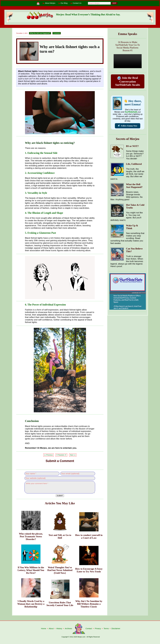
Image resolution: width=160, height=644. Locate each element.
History (59, 628)
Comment (57, 33)
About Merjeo (50, 3)
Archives (68, 628)
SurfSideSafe (131, 112)
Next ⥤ (73, 455)
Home (43, 628)
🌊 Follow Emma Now (128, 126)
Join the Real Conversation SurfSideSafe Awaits (128, 81)
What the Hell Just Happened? (40, 33)
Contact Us (77, 3)
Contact (89, 628)
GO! (114, 3)
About (51, 628)
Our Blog (64, 3)
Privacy (98, 628)
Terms (106, 628)
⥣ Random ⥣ (61, 455)
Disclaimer (116, 628)
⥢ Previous (49, 455)
